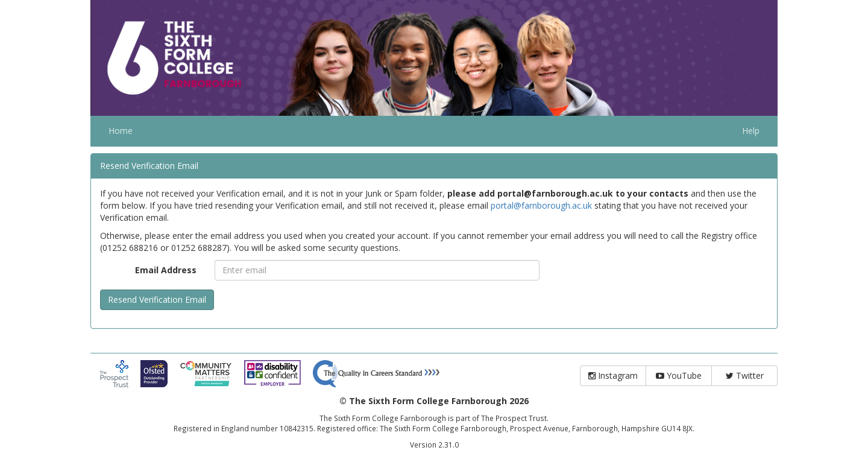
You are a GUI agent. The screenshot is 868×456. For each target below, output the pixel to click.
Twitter (745, 375)
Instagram (613, 375)
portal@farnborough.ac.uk (541, 205)
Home (121, 131)
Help (751, 131)
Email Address (166, 270)
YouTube (679, 375)
